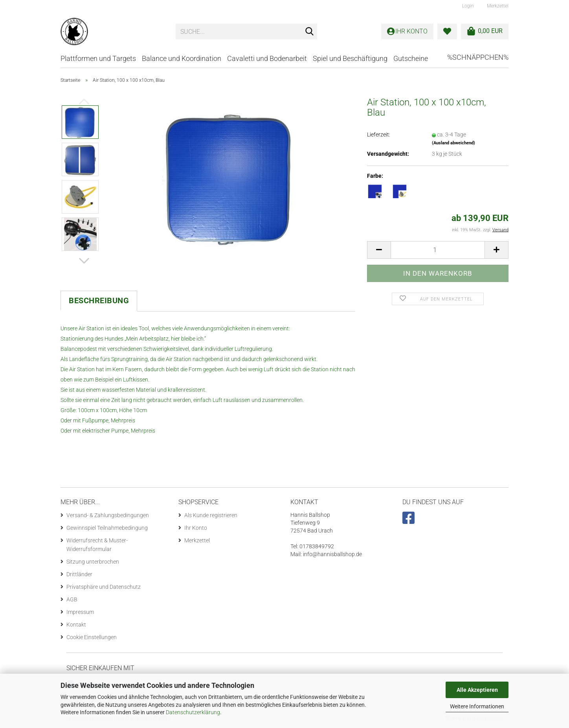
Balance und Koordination (182, 58)
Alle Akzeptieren (477, 690)
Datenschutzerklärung (193, 712)
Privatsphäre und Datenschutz (104, 587)
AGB (72, 599)
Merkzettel (497, 6)
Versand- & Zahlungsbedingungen (108, 515)
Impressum (80, 612)
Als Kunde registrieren (211, 515)
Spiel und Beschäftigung (350, 58)
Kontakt (76, 625)
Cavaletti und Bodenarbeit (267, 58)
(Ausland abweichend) (453, 143)
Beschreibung (99, 300)
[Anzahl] (438, 250)
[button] (84, 261)
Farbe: (375, 176)
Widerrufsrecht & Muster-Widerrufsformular (97, 545)
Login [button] (467, 6)
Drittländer (79, 574)
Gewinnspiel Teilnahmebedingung (107, 528)
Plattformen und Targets (98, 58)
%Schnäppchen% (478, 57)
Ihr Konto (196, 528)
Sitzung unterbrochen (93, 562)
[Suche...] (310, 32)
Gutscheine (411, 58)
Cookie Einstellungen (92, 637)
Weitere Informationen (477, 706)
